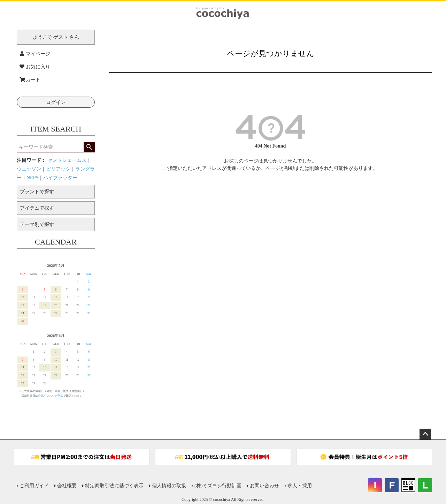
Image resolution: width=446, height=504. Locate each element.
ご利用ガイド (34, 486)
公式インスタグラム (51, 396)
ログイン (56, 102)
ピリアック (58, 169)
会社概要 (67, 486)
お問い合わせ (264, 486)
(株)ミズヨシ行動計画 (218, 486)
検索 (89, 147)
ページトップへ (425, 434)
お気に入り (35, 67)
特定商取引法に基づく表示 (114, 486)
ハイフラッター (60, 178)
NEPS (32, 178)
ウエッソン (29, 169)
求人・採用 (300, 486)
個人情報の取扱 (169, 486)
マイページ (35, 54)
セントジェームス (67, 160)
